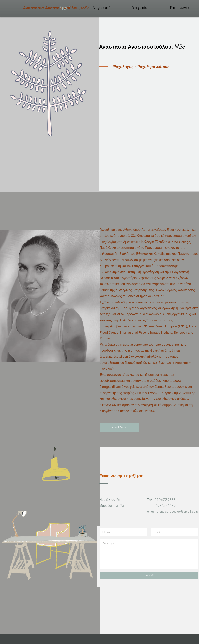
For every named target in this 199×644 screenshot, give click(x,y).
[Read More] (119, 427)
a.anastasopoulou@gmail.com (177, 511)
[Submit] (149, 575)
